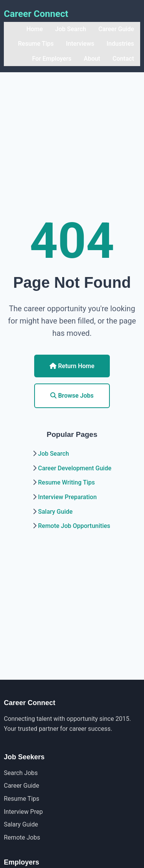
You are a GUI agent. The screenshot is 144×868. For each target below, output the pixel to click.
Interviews (80, 44)
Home (35, 29)
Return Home (72, 366)
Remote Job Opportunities (74, 526)
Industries (120, 44)
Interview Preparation (67, 497)
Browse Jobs (72, 396)
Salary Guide (55, 512)
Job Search (71, 29)
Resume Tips (36, 44)
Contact (123, 59)
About (92, 59)
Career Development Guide (75, 468)
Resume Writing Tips (66, 482)
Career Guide (116, 29)
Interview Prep (23, 812)
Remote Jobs (22, 837)
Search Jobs (21, 773)
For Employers (52, 59)
